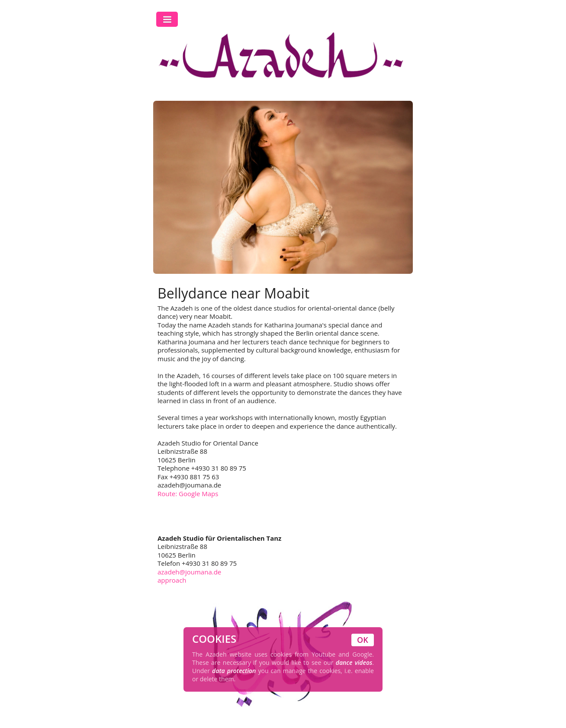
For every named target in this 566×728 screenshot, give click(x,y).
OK (363, 640)
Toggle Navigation (167, 19)
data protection (234, 671)
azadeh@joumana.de (189, 572)
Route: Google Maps (188, 494)
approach (172, 580)
